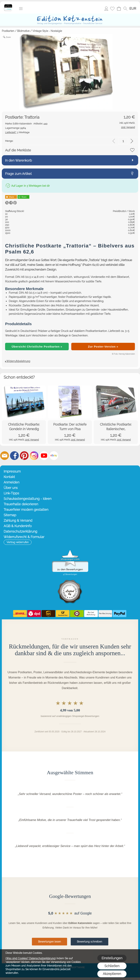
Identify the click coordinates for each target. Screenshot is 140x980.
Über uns (11, 488)
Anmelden (106, 8)
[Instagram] (34, 456)
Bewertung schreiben (90, 942)
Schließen (112, 966)
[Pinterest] (24, 456)
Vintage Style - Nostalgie (47, 31)
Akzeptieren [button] (112, 974)
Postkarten (8, 31)
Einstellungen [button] (112, 958)
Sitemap (10, 515)
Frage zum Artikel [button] (18, 174)
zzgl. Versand (32, 440)
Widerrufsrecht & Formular (24, 537)
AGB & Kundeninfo (18, 526)
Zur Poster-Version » (103, 347)
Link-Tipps (11, 493)
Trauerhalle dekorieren (21, 504)
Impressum (12, 471)
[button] (21, 9)
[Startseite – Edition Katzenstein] (8, 5)
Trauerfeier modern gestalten (26, 510)
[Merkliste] (112, 9)
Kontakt (9, 477)
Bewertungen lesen (49, 942)
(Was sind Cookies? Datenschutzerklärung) (31, 958)
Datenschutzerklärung (20, 531)
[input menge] (123, 141)
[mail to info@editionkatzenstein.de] (5, 456)
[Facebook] (14, 456)
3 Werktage (17, 132)
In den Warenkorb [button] (19, 160)
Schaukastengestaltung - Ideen (28, 499)
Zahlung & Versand (18, 520)
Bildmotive (23, 31)
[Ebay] (54, 456)
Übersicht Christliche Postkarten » (37, 347)
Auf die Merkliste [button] (18, 150)
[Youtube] (44, 456)
